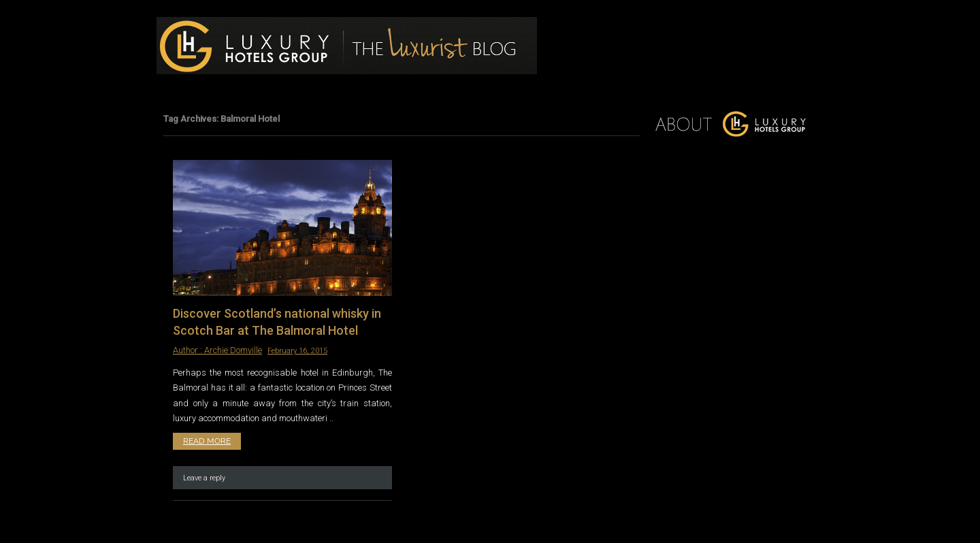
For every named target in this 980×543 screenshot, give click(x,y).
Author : (189, 350)
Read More (207, 441)
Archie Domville (233, 350)
